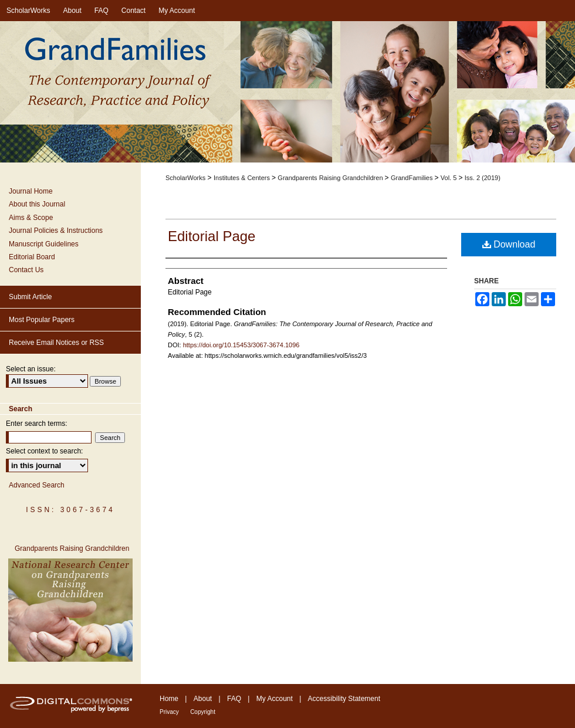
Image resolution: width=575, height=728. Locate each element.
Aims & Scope (31, 218)
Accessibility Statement (344, 699)
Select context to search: (44, 451)
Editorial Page (212, 236)
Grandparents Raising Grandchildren (331, 178)
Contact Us (26, 270)
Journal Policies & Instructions (56, 231)
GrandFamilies (413, 178)
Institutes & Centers (243, 178)
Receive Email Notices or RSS (56, 343)
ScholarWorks (185, 178)
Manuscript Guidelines (44, 244)
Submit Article (30, 297)
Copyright (203, 712)
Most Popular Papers (42, 320)
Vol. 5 (450, 178)
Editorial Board (32, 257)
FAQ (234, 699)
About (203, 699)
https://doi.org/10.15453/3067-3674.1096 (241, 345)
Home (169, 699)
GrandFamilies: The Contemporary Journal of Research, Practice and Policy (287, 93)
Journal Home (31, 191)
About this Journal (37, 204)
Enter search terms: (37, 424)
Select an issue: (31, 369)
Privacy (169, 712)
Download (509, 244)
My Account (275, 699)
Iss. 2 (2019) (483, 178)
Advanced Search (37, 485)
